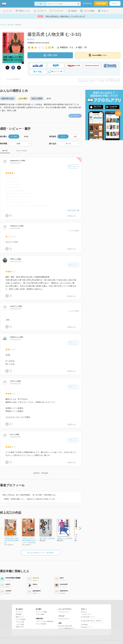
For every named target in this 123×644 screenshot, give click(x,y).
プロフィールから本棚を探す (45, 621)
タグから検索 (40, 614)
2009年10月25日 (16, 309)
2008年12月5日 (15, 340)
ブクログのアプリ (64, 619)
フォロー (73, 166)
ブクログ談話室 (21, 619)
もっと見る (75, 116)
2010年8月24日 (15, 228)
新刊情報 (18, 614)
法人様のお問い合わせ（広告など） (92, 621)
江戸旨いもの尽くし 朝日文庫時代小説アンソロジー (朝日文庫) (30, 541)
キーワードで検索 (41, 612)
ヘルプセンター (86, 614)
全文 (75, 137)
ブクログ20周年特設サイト (67, 628)
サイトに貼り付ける (13, 79)
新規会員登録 (101, 3)
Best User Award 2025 (65, 626)
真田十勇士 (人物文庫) (47, 538)
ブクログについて (64, 612)
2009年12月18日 (16, 262)
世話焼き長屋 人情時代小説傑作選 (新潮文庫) (12, 541)
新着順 (26, 137)
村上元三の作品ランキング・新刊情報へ (41, 553)
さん (15, 161)
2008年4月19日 (15, 437)
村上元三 (31, 39)
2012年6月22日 (15, 163)
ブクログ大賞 (20, 622)
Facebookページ (86, 627)
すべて (5, 151)
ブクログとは (87, 3)
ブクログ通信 (20, 624)
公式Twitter (84, 625)
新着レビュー (20, 617)
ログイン (115, 3)
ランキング (19, 612)
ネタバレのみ (21, 151)
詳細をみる (72, 216)
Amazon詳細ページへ (98, 55)
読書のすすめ (20, 627)
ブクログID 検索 (41, 624)
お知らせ (84, 612)
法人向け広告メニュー (88, 617)
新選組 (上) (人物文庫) (65, 538)
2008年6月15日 (15, 384)
